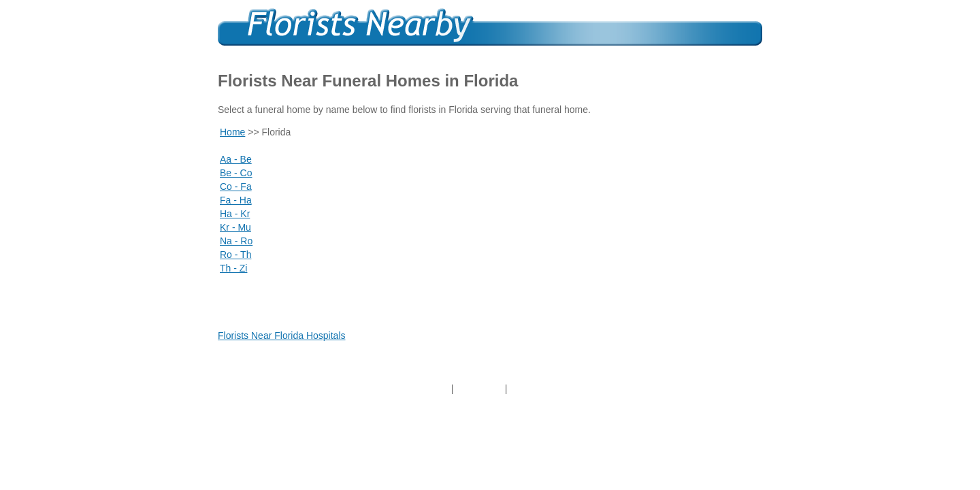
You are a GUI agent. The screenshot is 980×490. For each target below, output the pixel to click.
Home (232, 132)
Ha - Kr (235, 214)
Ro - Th (235, 255)
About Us (479, 389)
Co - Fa (236, 186)
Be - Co (236, 173)
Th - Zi (233, 268)
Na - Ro (236, 241)
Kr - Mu (235, 227)
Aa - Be (236, 159)
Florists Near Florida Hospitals (282, 336)
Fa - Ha (236, 200)
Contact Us (537, 389)
